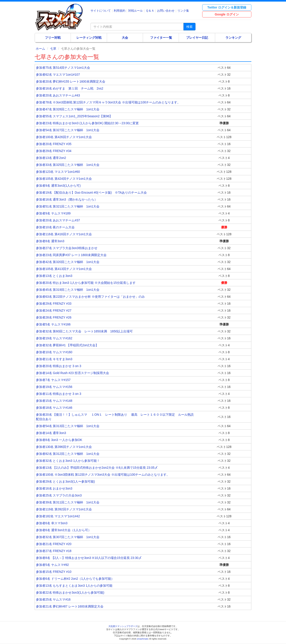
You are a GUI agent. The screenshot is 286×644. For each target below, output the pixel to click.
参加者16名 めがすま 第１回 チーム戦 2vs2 (70, 88)
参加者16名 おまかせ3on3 (54, 488)
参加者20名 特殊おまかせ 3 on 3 (59, 366)
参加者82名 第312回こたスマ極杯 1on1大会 (68, 454)
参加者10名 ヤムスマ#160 (54, 352)
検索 (189, 27)
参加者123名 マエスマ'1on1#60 (58, 172)
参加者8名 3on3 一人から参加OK (59, 440)
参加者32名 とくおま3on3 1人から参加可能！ (68, 461)
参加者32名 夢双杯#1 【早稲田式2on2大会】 (67, 345)
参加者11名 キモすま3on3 (54, 359)
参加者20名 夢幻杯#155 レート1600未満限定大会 (71, 81)
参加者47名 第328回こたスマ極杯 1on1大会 (68, 109)
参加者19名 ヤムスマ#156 (54, 387)
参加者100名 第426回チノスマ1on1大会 (64, 137)
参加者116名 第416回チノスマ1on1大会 (64, 234)
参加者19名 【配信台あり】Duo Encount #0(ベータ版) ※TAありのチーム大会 (91, 193)
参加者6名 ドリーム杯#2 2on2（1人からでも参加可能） (75, 579)
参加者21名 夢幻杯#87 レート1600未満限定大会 (70, 606)
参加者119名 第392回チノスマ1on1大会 (64, 509)
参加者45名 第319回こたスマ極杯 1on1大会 (68, 290)
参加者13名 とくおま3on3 (54, 276)
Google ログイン (227, 14)
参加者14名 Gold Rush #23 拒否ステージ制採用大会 (73, 373)
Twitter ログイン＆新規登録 (227, 7)
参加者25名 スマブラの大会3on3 (59, 495)
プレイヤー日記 (197, 38)
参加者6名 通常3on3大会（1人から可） (64, 530)
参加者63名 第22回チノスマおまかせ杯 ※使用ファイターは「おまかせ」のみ (90, 297)
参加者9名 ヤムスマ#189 (53, 213)
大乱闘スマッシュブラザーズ (123, 626)
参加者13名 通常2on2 (51, 158)
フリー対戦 (53, 38)
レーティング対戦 (89, 38)
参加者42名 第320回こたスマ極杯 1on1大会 (68, 262)
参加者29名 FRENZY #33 (54, 304)
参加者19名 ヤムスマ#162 (54, 338)
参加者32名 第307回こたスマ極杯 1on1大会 (68, 537)
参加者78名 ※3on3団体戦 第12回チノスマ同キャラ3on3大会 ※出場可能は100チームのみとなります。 (108, 102)
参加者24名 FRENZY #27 (54, 310)
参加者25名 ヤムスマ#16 (53, 599)
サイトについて (101, 11)
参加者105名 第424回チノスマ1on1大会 (64, 179)
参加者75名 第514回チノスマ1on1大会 (63, 68)
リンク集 (183, 11)
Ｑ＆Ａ (150, 11)
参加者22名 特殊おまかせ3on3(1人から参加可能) (70, 593)
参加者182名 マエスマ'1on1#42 (58, 516)
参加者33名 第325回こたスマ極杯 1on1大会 (68, 165)
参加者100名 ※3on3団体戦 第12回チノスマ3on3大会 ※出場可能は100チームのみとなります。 (103, 475)
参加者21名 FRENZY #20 (54, 544)
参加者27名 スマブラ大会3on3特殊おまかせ (67, 248)
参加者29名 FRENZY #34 (54, 151)
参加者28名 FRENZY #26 (54, 317)
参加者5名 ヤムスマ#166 (53, 324)
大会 (125, 38)
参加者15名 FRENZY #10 (54, 572)
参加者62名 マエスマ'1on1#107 (58, 75)
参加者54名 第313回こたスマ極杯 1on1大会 (68, 426)
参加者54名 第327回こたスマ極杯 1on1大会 (68, 130)
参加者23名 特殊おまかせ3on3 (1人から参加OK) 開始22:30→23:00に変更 (87, 123)
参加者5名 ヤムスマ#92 (52, 565)
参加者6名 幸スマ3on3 (52, 523)
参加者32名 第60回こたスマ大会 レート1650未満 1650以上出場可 (84, 331)
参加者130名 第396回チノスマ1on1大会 (64, 447)
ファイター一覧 (161, 38)
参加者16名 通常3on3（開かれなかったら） (67, 199)
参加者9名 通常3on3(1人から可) (58, 186)
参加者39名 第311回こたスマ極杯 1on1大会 (68, 502)
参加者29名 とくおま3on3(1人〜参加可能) (65, 481)
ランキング (233, 38)
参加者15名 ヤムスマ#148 (54, 401)
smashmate (143, 639)
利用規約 (120, 11)
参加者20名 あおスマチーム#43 (58, 95)
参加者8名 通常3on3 (50, 241)
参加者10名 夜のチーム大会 (55, 227)
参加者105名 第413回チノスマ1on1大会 (64, 269)
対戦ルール (136, 11)
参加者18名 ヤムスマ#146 (54, 408)
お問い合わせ (166, 11)
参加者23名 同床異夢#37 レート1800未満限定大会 (71, 255)
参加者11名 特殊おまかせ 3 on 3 (59, 394)
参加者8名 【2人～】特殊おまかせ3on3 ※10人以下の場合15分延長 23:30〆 (89, 558)
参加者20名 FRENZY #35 (54, 144)
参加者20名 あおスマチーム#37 (58, 220)
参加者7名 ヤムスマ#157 (53, 380)
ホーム (40, 49)
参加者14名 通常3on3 (51, 433)
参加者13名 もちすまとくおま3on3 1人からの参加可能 (74, 586)
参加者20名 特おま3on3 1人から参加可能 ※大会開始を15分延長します (86, 283)
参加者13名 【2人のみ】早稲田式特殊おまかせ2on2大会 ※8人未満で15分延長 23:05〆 (97, 468)
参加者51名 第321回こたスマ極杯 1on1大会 (68, 206)
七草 (53, 49)
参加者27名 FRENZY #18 (54, 551)
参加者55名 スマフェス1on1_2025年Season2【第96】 (74, 116)
